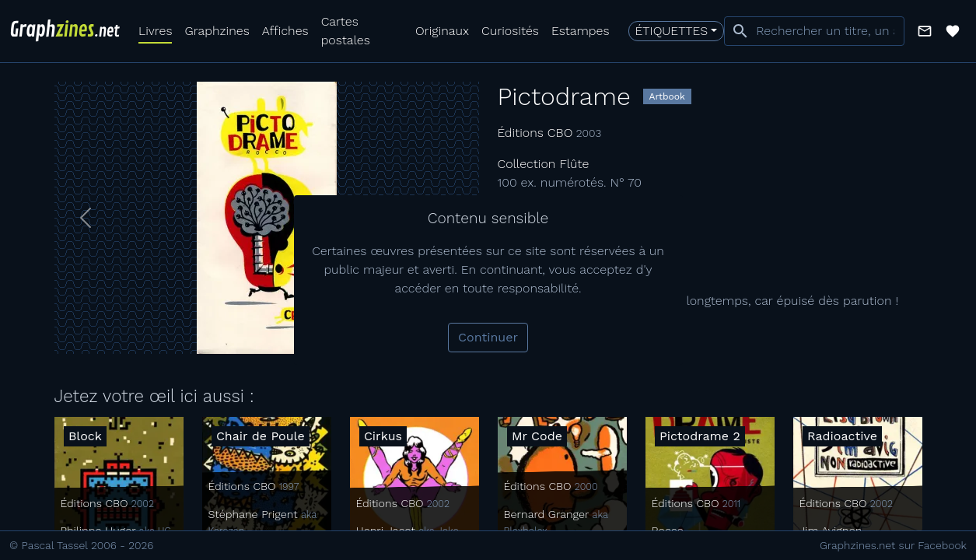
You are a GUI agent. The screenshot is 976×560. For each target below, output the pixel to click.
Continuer (488, 337)
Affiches (285, 31)
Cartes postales (346, 31)
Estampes (581, 31)
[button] (925, 31)
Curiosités (510, 31)
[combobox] (814, 31)
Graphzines (217, 31)
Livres (155, 31)
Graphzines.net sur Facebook (893, 545)
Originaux (442, 31)
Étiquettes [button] (672, 31)
